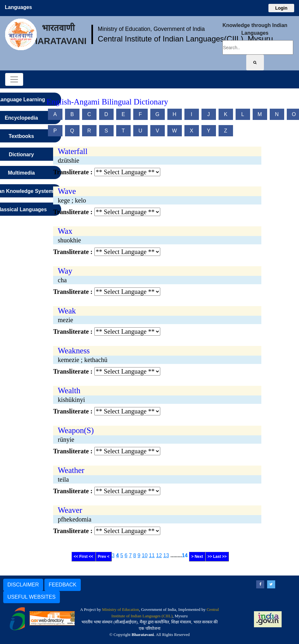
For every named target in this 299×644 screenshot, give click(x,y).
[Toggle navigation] (14, 79)
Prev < (104, 557)
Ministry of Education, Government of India (151, 29)
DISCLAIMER (23, 585)
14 (185, 555)
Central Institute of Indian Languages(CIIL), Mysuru (185, 39)
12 (159, 555)
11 (152, 555)
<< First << (84, 557)
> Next (197, 557)
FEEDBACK (62, 585)
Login (281, 8)
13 (166, 555)
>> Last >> (217, 557)
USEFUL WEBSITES (32, 597)
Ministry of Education (121, 609)
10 (145, 555)
